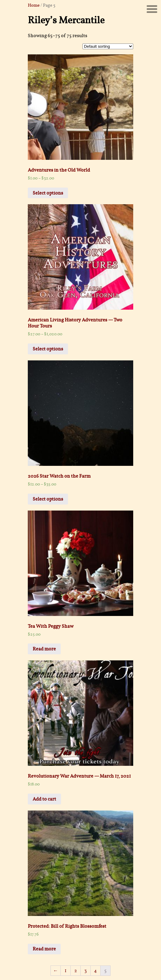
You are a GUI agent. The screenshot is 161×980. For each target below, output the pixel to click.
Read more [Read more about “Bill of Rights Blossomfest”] (44, 949)
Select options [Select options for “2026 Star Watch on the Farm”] (48, 499)
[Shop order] (108, 46)
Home (34, 5)
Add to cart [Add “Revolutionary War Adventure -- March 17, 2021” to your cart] (44, 799)
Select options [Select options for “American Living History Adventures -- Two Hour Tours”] (48, 349)
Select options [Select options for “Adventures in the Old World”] (48, 193)
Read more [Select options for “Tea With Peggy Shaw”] (44, 649)
